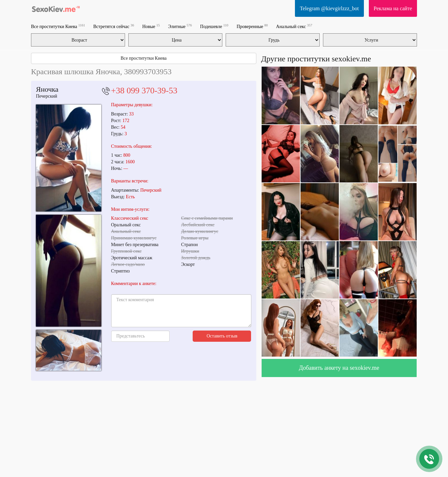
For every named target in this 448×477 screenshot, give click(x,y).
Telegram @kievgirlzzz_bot (329, 8)
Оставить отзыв (222, 336)
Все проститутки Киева (58, 26)
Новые (151, 26)
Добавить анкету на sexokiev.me (339, 368)
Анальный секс (294, 26)
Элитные (180, 26)
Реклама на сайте (393, 8)
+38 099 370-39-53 (144, 91)
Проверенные (252, 26)
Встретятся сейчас (114, 26)
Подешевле (214, 26)
